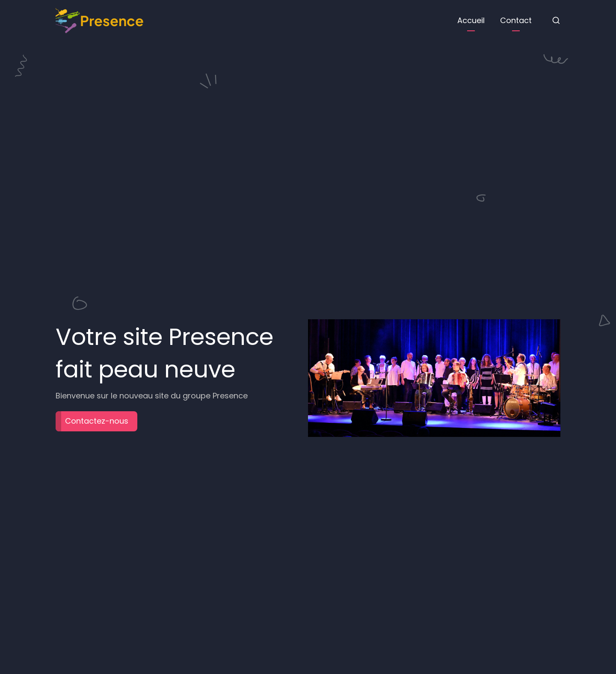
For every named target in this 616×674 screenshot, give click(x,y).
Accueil (471, 20)
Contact (516, 20)
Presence (112, 20)
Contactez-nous (97, 421)
